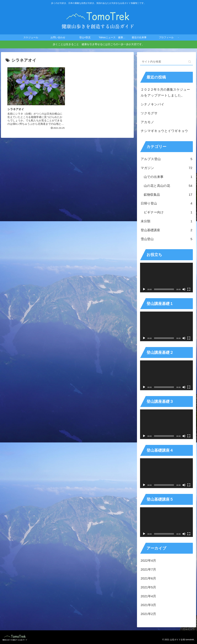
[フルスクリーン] (189, 289)
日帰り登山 (167, 203)
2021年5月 (148, 587)
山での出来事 (168, 177)
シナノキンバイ (153, 104)
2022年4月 (148, 561)
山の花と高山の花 (168, 186)
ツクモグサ (149, 113)
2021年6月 (148, 578)
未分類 (167, 221)
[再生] (144, 289)
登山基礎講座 (167, 230)
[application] (167, 278)
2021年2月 (148, 614)
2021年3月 (148, 605)
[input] (167, 62)
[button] (190, 62)
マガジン (167, 168)
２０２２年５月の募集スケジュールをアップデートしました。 (165, 92)
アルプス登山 (167, 159)
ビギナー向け (168, 212)
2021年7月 (148, 569)
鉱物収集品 (168, 195)
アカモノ (147, 122)
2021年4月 (148, 596)
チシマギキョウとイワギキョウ (164, 131)
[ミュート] (184, 289)
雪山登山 (167, 239)
